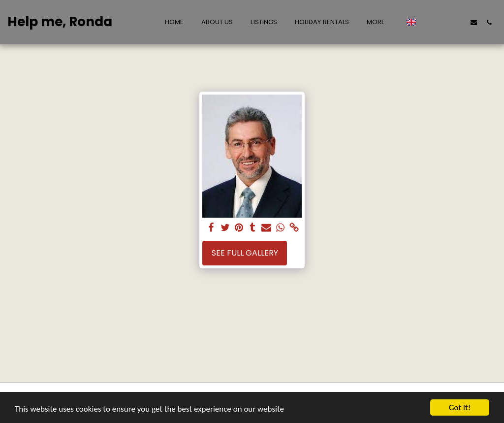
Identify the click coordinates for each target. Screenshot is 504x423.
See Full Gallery (245, 253)
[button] (428, 22)
